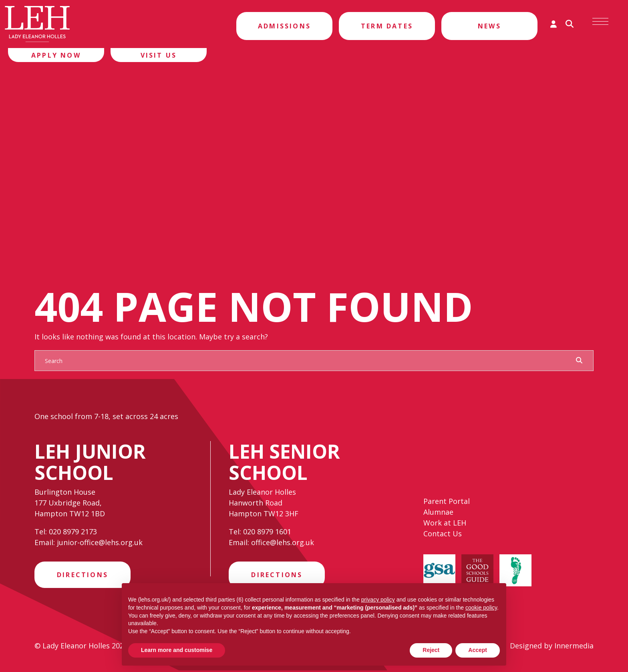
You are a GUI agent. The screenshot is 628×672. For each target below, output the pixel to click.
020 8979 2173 (73, 532)
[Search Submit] (579, 360)
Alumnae (438, 514)
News (489, 26)
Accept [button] (478, 650)
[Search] (306, 361)
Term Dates (387, 26)
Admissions (284, 26)
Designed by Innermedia (552, 647)
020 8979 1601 (267, 532)
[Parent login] (554, 24)
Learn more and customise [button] (177, 650)
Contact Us (443, 535)
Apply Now (56, 55)
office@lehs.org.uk (283, 542)
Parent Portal (447, 503)
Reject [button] (431, 650)
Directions (83, 576)
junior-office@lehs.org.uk (100, 542)
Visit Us (159, 55)
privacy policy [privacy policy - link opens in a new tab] (378, 600)
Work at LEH (445, 524)
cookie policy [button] (481, 608)
